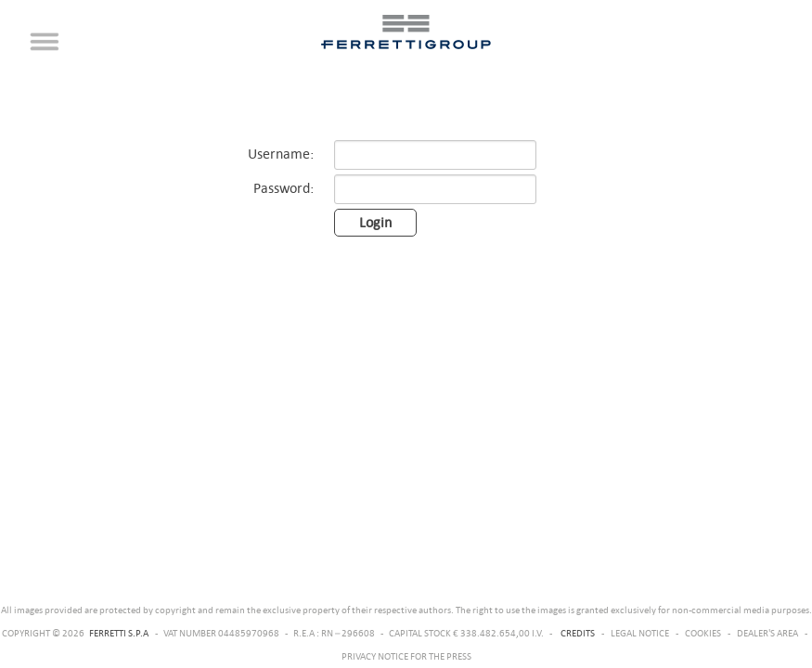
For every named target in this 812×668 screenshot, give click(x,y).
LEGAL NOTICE (640, 633)
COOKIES (703, 633)
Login (375, 222)
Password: (284, 188)
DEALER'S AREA (767, 633)
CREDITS (578, 633)
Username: (281, 154)
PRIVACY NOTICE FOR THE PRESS (406, 656)
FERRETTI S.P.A (119, 633)
